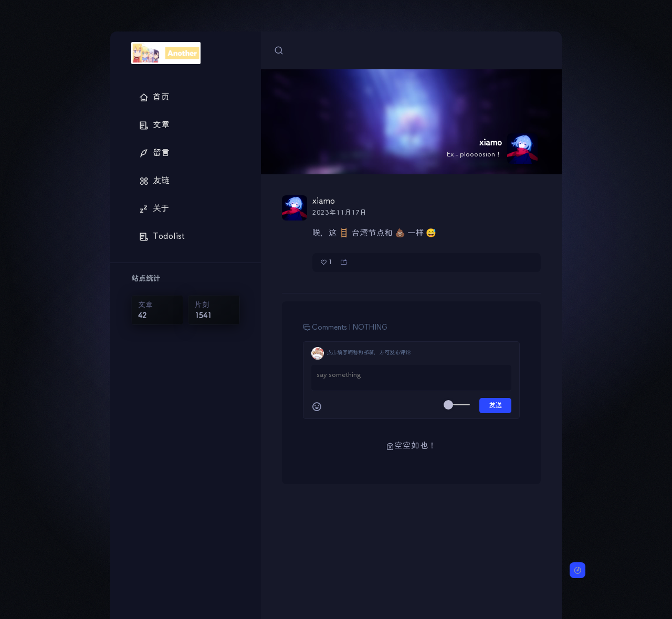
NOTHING (370, 328)
